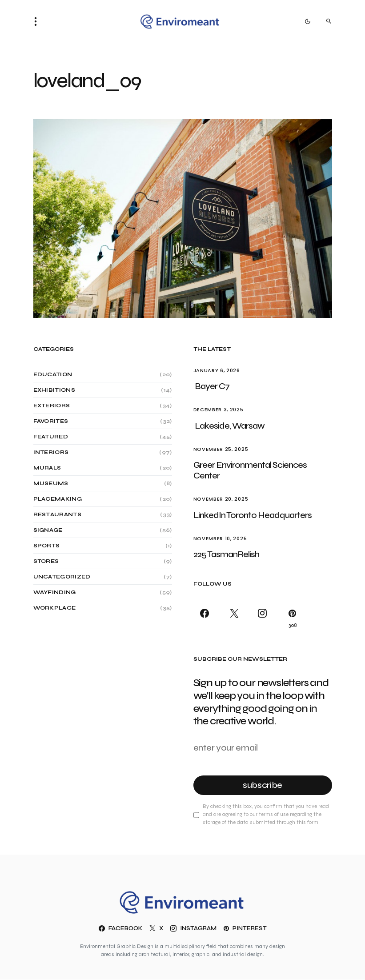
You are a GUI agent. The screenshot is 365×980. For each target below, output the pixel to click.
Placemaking (58, 499)
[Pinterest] (291, 618)
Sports (47, 546)
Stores (46, 561)
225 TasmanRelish (226, 554)
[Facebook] (207, 618)
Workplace (55, 608)
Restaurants (57, 514)
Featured (51, 437)
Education (53, 374)
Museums (51, 483)
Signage (48, 530)
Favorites (51, 421)
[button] (38, 21)
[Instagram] (263, 618)
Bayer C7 (212, 386)
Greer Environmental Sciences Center (250, 470)
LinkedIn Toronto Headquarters (253, 515)
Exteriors (52, 406)
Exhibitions (54, 390)
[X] (235, 618)
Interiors (51, 452)
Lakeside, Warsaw (230, 426)
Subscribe (263, 785)
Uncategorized (62, 577)
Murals (47, 468)
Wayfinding (55, 592)
